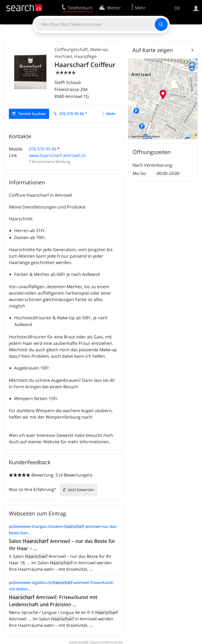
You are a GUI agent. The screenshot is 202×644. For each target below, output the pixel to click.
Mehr (111, 114)
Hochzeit (63, 56)
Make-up (99, 49)
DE (177, 8)
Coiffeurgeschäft (71, 49)
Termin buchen (32, 114)
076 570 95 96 (43, 149)
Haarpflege (85, 56)
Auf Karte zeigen (153, 50)
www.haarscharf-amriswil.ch (57, 155)
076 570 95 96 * (73, 114)
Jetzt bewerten (81, 490)
